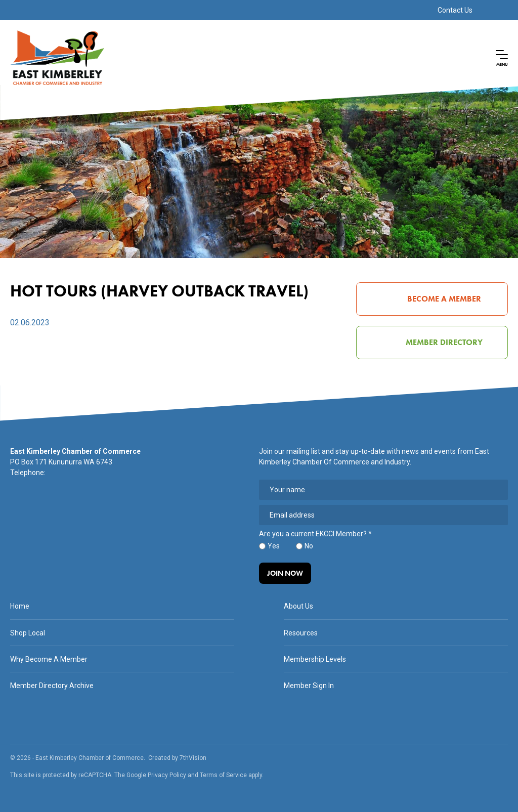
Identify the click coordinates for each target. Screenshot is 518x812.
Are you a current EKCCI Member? (315, 534)
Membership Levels (315, 659)
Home (20, 606)
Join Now (285, 573)
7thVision (193, 758)
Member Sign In (309, 686)
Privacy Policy (167, 775)
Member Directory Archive (52, 686)
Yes (274, 546)
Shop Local (28, 633)
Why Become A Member (49, 659)
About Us (298, 606)
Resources (301, 633)
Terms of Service (223, 775)
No (309, 546)
